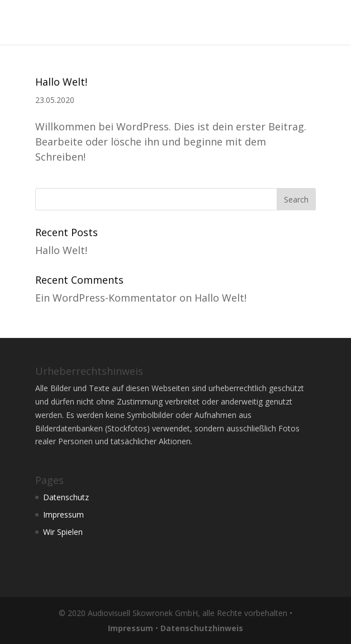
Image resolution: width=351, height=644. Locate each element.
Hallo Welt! (61, 82)
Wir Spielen (63, 532)
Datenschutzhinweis (202, 628)
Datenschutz (66, 497)
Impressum (63, 514)
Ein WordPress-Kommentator (106, 298)
